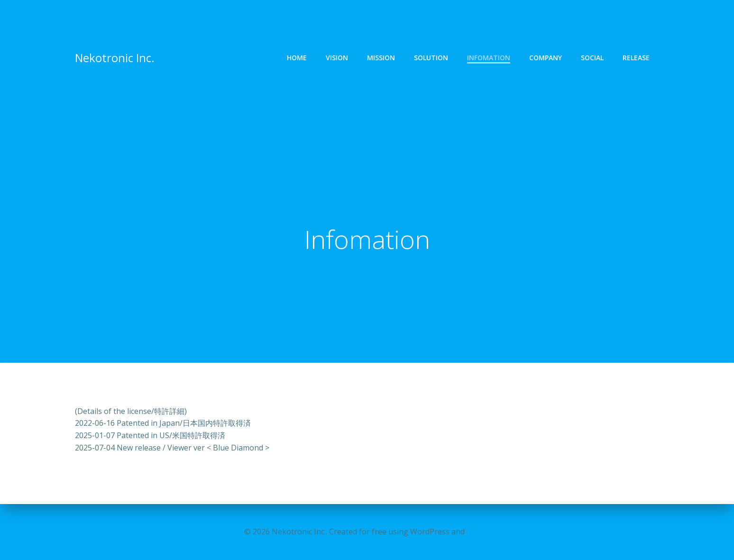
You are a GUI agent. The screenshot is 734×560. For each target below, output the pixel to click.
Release (636, 58)
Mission (381, 58)
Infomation (489, 58)
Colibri (478, 532)
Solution (431, 58)
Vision (337, 58)
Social (592, 58)
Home (297, 58)
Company (546, 58)
